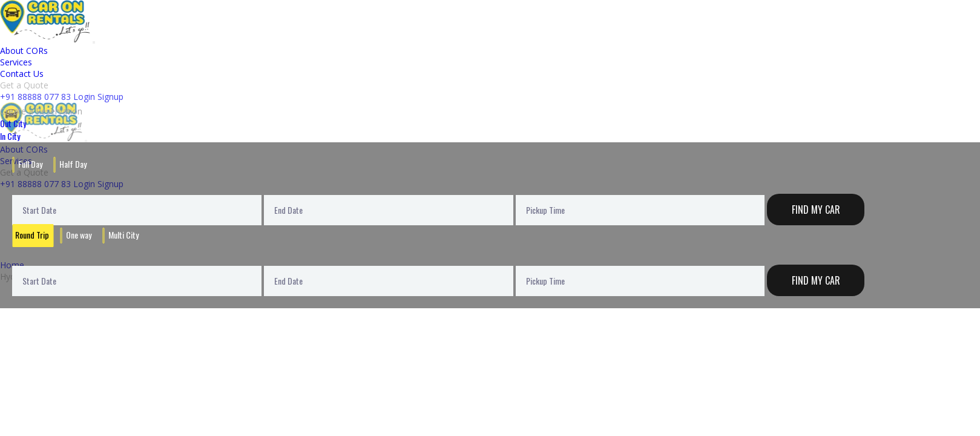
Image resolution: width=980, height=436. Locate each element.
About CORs (24, 51)
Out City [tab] (13, 123)
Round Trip (32, 235)
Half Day (73, 164)
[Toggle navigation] (94, 42)
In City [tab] (10, 136)
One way (79, 235)
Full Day (30, 164)
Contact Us (22, 74)
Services (16, 62)
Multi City (123, 235)
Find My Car (816, 210)
